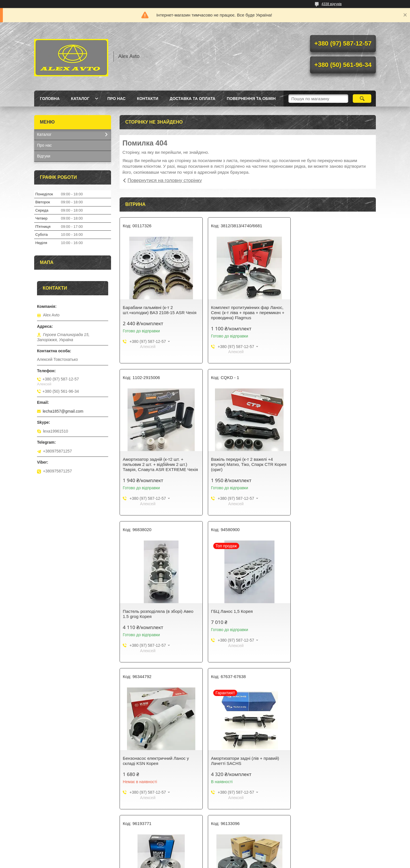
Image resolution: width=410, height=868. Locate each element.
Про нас (116, 99)
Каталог (80, 99)
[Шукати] (362, 99)
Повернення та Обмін (251, 99)
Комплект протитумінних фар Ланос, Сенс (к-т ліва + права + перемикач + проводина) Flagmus (247, 313)
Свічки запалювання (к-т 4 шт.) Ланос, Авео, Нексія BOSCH (247, 766)
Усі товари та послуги (246, 830)
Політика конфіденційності (235, 863)
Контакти (148, 99)
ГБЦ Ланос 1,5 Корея (318, 459)
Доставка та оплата (193, 99)
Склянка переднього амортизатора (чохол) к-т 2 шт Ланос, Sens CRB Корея (157, 768)
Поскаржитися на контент (191, 863)
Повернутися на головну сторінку (165, 180)
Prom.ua (232, 857)
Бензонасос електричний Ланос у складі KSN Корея (156, 614)
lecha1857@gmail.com (63, 411)
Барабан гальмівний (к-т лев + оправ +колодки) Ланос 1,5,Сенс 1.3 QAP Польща (333, 616)
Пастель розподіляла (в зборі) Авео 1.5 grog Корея (245, 462)
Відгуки (44, 156)
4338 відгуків (332, 4)
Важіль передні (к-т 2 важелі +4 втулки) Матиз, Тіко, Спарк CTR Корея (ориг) (160, 464)
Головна (50, 99)
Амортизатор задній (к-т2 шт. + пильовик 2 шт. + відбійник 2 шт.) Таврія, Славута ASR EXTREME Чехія (335, 313)
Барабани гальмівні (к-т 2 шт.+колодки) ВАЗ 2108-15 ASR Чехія (159, 310)
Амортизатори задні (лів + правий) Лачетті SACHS (244, 614)
